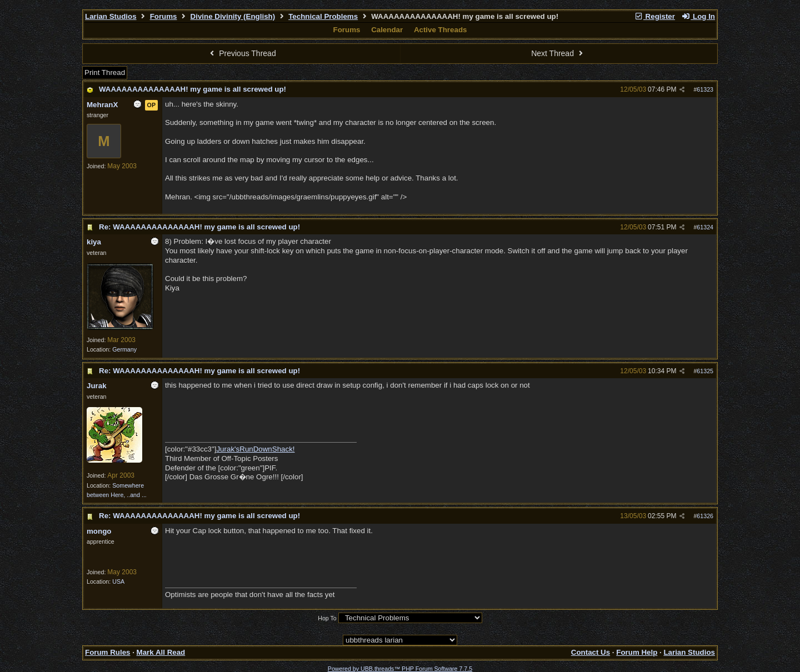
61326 (705, 516)
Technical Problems (323, 16)
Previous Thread (242, 53)
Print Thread (105, 72)
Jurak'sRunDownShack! (255, 449)
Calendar (387, 30)
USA (118, 581)
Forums (164, 16)
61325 (705, 371)
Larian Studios (111, 16)
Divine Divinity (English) (233, 16)
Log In (698, 16)
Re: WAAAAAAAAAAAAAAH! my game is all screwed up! (199, 227)
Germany (124, 349)
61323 (705, 89)
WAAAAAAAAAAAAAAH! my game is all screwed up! (192, 89)
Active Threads (441, 30)
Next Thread (558, 53)
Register (654, 16)
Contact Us (591, 652)
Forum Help (637, 652)
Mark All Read (161, 652)
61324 (705, 227)
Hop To (327, 618)
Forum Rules (107, 652)
